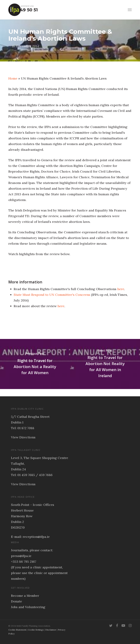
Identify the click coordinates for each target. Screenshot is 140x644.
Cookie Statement (17, 630)
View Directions (23, 437)
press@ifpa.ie (21, 556)
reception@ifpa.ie (36, 537)
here (121, 289)
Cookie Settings (36, 630)
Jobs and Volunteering (28, 607)
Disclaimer (51, 630)
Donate (17, 601)
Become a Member (25, 596)
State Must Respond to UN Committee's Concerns (52, 295)
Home (13, 78)
